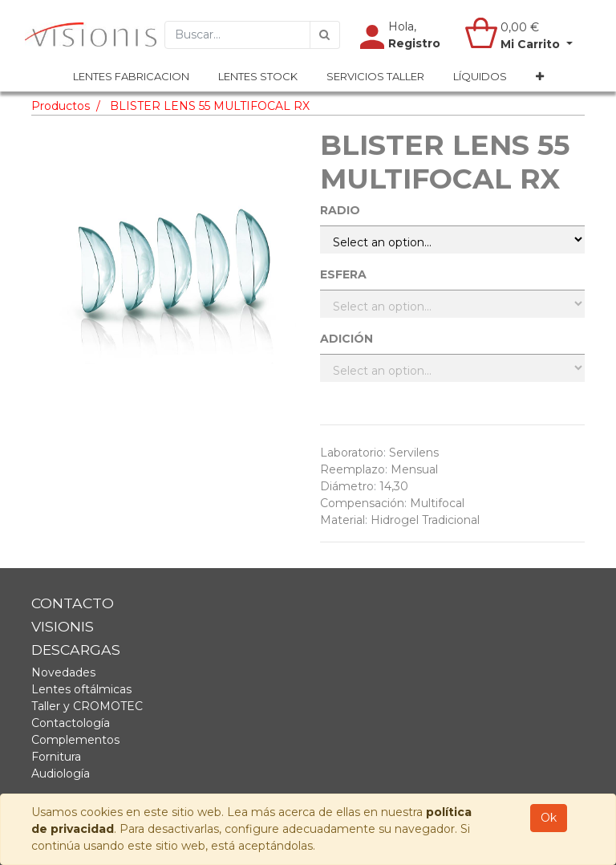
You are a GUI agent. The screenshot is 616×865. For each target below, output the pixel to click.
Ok (549, 818)
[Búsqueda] (325, 35)
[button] (540, 77)
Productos (61, 106)
